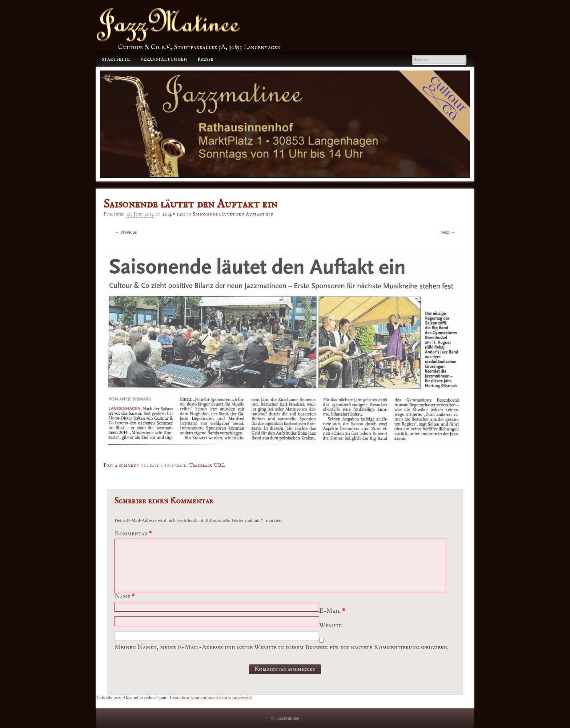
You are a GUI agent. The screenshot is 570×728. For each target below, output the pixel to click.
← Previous (126, 232)
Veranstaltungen (164, 59)
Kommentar (134, 534)
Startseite (116, 59)
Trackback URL (207, 465)
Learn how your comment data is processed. (211, 697)
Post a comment (121, 465)
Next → (448, 232)
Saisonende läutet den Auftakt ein (233, 214)
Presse (205, 59)
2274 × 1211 (174, 214)
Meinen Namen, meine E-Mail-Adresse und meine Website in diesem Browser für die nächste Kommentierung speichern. (281, 647)
